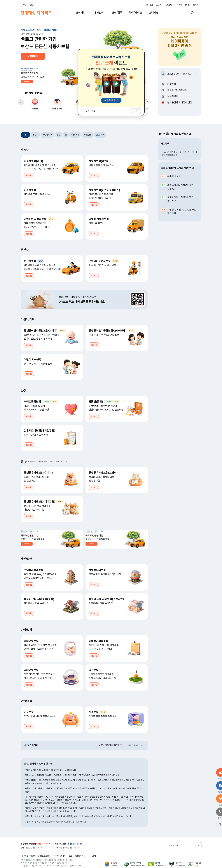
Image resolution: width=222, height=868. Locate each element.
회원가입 (149, 5)
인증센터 (178, 5)
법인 (32, 5)
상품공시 (168, 5)
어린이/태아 (57, 103)
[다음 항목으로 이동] (148, 102)
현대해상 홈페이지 (193, 5)
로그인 (159, 5)
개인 (24, 5)
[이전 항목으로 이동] (21, 102)
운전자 (35, 103)
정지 (181, 63)
